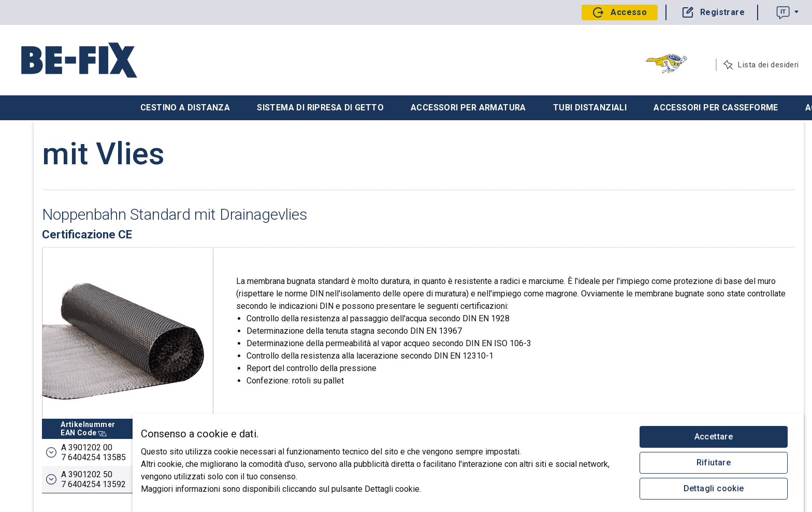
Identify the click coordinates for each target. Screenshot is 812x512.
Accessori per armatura (468, 108)
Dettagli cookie (714, 488)
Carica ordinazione (45, 180)
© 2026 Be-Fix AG (44, 484)
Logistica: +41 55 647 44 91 (56, 401)
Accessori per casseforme (716, 108)
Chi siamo (30, 222)
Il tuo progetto (38, 139)
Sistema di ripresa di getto (320, 108)
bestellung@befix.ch (48, 425)
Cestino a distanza (185, 108)
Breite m (361, 404)
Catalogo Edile (38, 201)
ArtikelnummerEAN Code (195, 404)
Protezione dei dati (46, 473)
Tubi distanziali (590, 108)
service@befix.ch (43, 449)
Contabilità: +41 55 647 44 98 (59, 413)
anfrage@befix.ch (44, 437)
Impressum (36, 461)
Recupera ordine (41, 160)
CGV (62, 461)
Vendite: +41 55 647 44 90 (54, 389)
